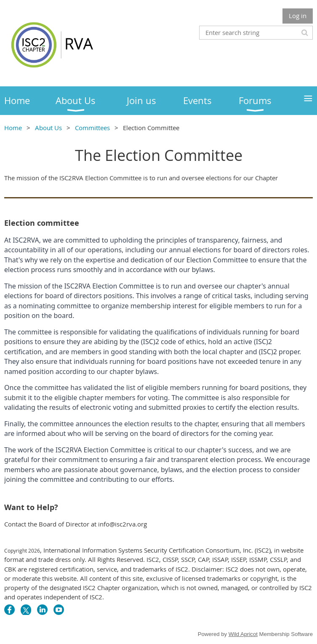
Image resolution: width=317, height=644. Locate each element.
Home (13, 128)
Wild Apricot (243, 634)
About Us (48, 128)
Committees (92, 128)
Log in (298, 16)
